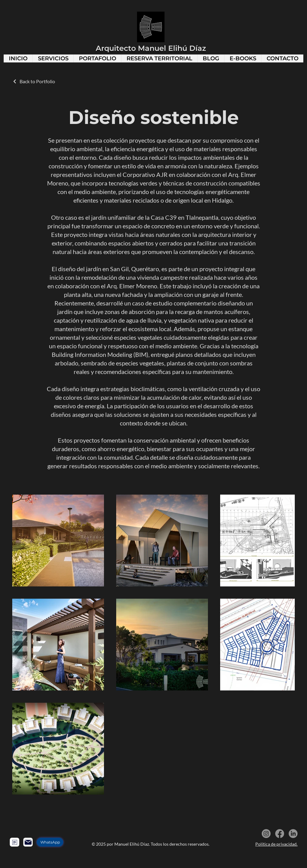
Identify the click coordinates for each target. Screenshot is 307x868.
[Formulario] (15, 842)
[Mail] (28, 842)
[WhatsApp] (50, 842)
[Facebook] (280, 834)
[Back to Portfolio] (34, 81)
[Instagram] (266, 834)
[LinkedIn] (293, 834)
